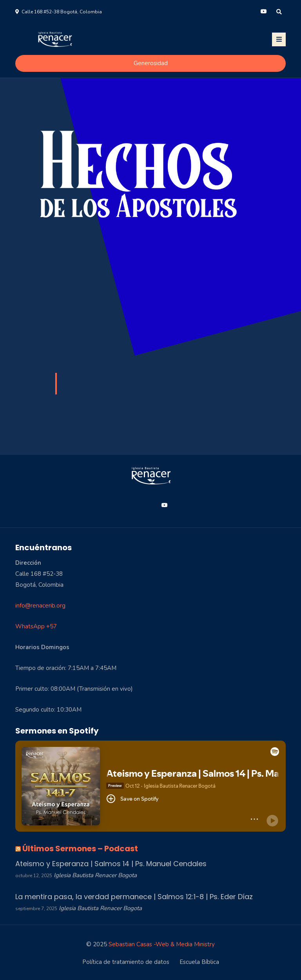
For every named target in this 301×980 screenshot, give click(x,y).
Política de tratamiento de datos (126, 962)
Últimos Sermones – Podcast (80, 849)
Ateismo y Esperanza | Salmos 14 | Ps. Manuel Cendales (111, 864)
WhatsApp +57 (36, 626)
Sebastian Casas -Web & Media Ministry (162, 944)
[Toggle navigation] (279, 39)
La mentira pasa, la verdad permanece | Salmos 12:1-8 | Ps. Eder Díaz (134, 897)
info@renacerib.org (40, 606)
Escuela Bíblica (199, 962)
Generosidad (151, 63)
